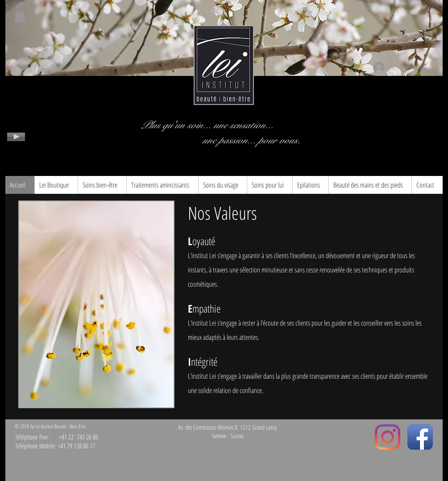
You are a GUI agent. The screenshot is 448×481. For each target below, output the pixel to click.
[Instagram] (388, 437)
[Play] (16, 137)
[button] (20, 16)
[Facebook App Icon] (420, 437)
